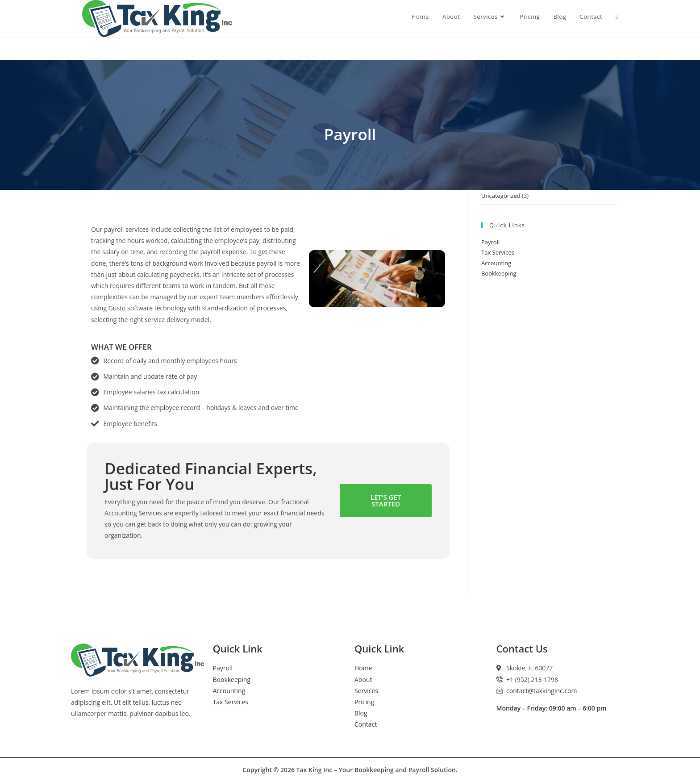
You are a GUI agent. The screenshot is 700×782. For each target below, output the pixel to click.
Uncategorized (501, 196)
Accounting (496, 263)
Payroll (490, 242)
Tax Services (498, 252)
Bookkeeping (499, 273)
